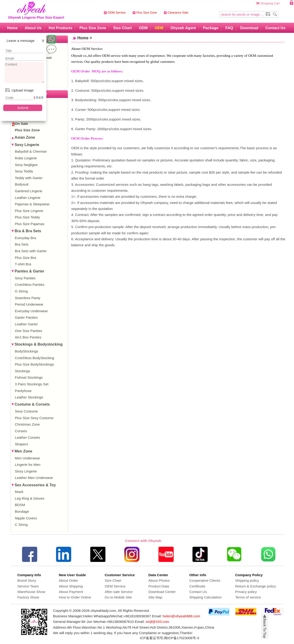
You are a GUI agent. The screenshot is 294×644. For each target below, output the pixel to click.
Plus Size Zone (145, 13)
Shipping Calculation (205, 597)
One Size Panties (29, 331)
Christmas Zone (27, 424)
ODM (143, 28)
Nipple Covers (26, 518)
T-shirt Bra (23, 264)
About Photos (159, 580)
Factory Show (28, 597)
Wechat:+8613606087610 (113, 622)
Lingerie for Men (28, 465)
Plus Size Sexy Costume (34, 418)
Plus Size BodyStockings (34, 364)
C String (21, 525)
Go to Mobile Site (118, 597)
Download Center (162, 592)
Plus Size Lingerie (29, 211)
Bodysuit (22, 184)
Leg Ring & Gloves (30, 498)
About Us (33, 28)
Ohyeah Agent (183, 28)
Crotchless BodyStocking (35, 358)
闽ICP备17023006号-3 (182, 638)
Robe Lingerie (26, 158)
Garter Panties (26, 317)
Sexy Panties (25, 278)
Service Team (28, 586)
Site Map (155, 597)
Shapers (21, 444)
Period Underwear (29, 304)
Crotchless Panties (30, 285)
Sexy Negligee (26, 165)
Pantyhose (23, 391)
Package (211, 28)
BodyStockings (27, 351)
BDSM (20, 505)
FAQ (229, 28)
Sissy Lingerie (26, 471)
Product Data (159, 586)
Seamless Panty (28, 298)
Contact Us (275, 28)
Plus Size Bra (25, 258)
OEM (159, 28)
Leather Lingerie (28, 198)
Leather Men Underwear (34, 478)
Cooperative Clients (205, 580)
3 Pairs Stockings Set (32, 384)
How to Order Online (75, 597)
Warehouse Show (31, 592)
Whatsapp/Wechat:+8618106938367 (122, 616)
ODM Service (115, 13)
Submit (23, 108)
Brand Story (27, 580)
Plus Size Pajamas (30, 224)
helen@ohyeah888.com (181, 616)
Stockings (23, 371)
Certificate (197, 586)
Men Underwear (28, 458)
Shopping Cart (270, 3)
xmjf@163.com (157, 622)
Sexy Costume (26, 411)
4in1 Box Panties (28, 337)
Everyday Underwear (31, 311)
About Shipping (71, 586)
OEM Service (115, 586)
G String (21, 291)
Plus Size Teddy (27, 217)
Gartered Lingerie (29, 191)
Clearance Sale (176, 13)
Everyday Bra (25, 238)
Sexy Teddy (24, 171)
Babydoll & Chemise (31, 151)
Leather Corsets (28, 437)
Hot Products (60, 28)
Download (249, 28)
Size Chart (123, 28)
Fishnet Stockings (29, 377)
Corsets (21, 431)
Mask (19, 492)
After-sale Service (119, 592)
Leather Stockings (29, 397)
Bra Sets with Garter (31, 251)
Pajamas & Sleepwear (32, 204)
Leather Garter (26, 324)
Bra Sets (22, 244)
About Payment (71, 592)
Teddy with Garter (29, 178)
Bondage (22, 511)
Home (12, 28)
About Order (68, 580)
